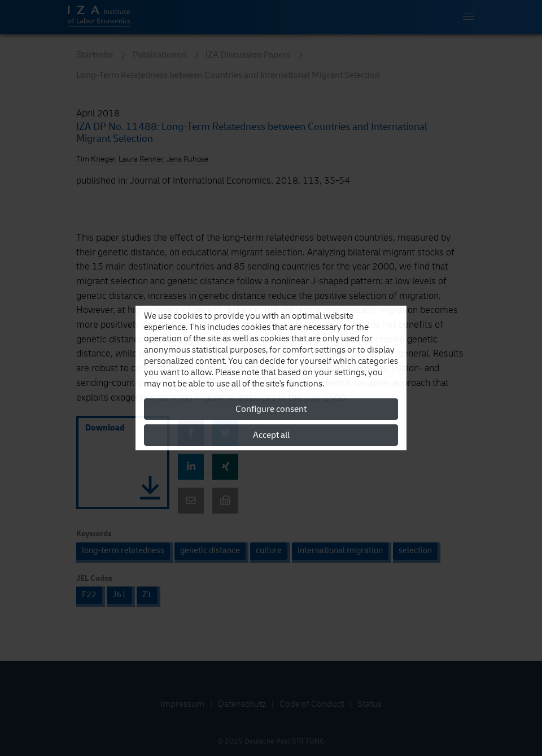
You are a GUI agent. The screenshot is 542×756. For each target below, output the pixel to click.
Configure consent (271, 409)
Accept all (271, 435)
